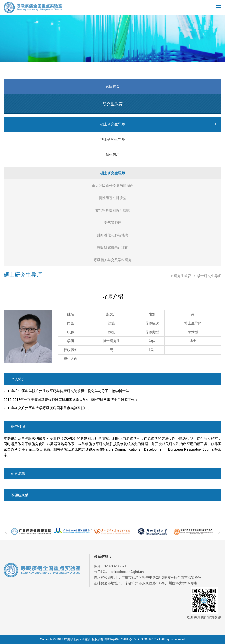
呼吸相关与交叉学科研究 (113, 260)
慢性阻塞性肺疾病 (113, 198)
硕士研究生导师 (209, 276)
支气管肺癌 (113, 223)
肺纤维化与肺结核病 (113, 235)
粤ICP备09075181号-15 (120, 639)
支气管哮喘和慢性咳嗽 (113, 210)
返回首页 (113, 86)
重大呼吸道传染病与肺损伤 (113, 186)
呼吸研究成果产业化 (113, 247)
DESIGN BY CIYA (149, 639)
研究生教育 (182, 276)
